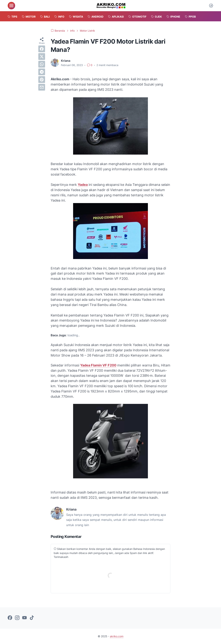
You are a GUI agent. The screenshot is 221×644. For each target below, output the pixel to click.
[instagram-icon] (17, 618)
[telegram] (42, 72)
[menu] (11, 6)
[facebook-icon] (10, 618)
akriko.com (117, 636)
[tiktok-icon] (32, 618)
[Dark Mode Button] (211, 6)
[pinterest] (42, 80)
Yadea (83, 185)
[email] (42, 87)
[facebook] (42, 49)
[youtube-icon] (24, 618)
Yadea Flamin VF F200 (98, 365)
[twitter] (42, 57)
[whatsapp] (42, 64)
